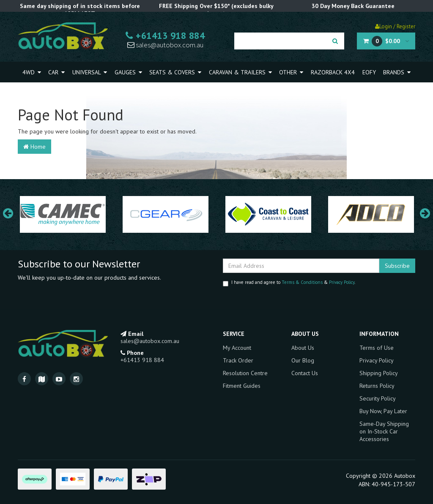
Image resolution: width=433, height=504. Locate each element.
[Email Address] (301, 266)
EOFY (369, 72)
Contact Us (305, 373)
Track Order (238, 360)
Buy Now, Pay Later (383, 411)
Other (291, 72)
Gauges (128, 72)
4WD (32, 72)
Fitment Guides (242, 386)
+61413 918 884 (165, 35)
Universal (90, 72)
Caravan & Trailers (240, 72)
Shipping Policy (379, 373)
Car (56, 72)
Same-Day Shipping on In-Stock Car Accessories (384, 431)
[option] (63, 215)
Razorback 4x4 (333, 72)
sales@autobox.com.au (165, 45)
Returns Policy (377, 386)
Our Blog (303, 360)
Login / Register (395, 26)
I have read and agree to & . (289, 283)
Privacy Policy (342, 282)
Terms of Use (377, 348)
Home (34, 147)
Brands (397, 72)
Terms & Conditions (302, 282)
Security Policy (378, 398)
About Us (303, 348)
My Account (237, 348)
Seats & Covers (175, 72)
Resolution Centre (245, 373)
